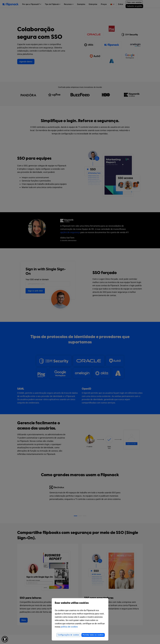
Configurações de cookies (68, 635)
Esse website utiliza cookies (80, 605)
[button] (5, 639)
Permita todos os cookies (93, 635)
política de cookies (69, 627)
